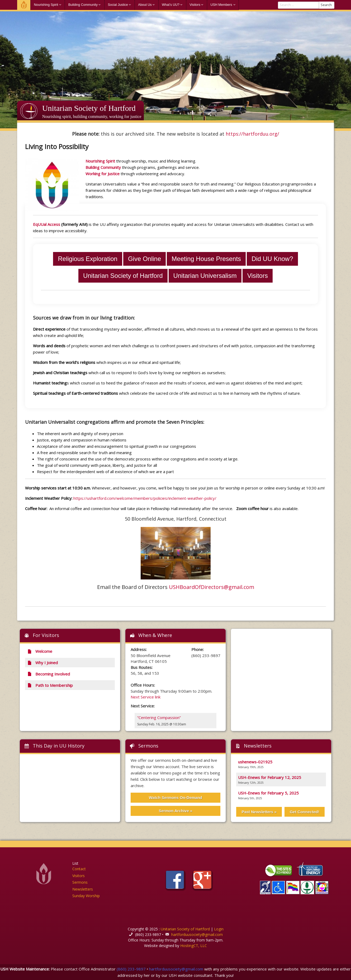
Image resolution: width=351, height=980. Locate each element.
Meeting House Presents (206, 259)
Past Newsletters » (259, 812)
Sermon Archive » (176, 811)
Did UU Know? (272, 259)
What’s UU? (170, 5)
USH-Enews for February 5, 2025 (268, 793)
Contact (79, 869)
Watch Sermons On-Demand (175, 798)
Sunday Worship (86, 896)
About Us (145, 5)
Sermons (148, 746)
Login (219, 929)
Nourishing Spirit (46, 5)
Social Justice (118, 5)
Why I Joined (42, 663)
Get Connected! (305, 812)
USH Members (221, 5)
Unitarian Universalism (205, 276)
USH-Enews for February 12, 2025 (270, 777)
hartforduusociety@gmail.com (197, 934)
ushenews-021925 (255, 762)
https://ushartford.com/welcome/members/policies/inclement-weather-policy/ (145, 498)
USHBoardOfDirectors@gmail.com (212, 587)
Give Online (144, 259)
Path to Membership (50, 685)
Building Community (83, 5)
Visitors (195, 5)
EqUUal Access (47, 224)
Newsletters (83, 889)
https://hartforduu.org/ (252, 134)
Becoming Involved (49, 674)
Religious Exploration (87, 259)
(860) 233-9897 (131, 969)
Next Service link (146, 697)
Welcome (24, 5)
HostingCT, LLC (194, 946)
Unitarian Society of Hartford (89, 108)
